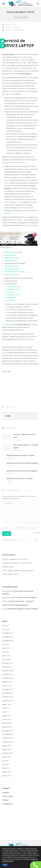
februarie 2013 (7, 723)
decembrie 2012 (8, 731)
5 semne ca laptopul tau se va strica (24, 436)
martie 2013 (6, 719)
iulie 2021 (6, 626)
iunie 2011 (6, 764)
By (20, 30)
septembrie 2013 (8, 701)
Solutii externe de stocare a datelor (19, 478)
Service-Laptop (7, 796)
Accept (5, 865)
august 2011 (7, 757)
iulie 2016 (6, 644)
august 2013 (7, 704)
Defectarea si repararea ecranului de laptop (23, 609)
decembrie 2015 (8, 671)
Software (5, 800)
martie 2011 (6, 772)
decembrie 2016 (8, 637)
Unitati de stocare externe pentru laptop (21, 471)
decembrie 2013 (8, 689)
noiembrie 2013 (8, 693)
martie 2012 (6, 749)
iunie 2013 (6, 708)
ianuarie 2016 (7, 667)
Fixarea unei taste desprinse (27, 597)
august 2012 (7, 746)
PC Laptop (6, 324)
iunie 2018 (6, 629)
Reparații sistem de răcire (14, 271)
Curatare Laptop (8, 567)
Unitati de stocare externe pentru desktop (22, 463)
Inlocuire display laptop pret (19, 605)
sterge (35, 533)
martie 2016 (6, 659)
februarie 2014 (7, 682)
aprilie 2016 (6, 656)
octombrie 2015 (8, 678)
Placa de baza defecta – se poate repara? (26, 446)
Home (16, 17)
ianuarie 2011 (7, 776)
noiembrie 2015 (8, 674)
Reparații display (11, 260)
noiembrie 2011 (8, 753)
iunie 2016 (6, 648)
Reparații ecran (10, 255)
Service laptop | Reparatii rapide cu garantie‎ (18, 570)
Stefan (4, 605)
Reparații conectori (11, 266)
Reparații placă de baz (13, 252)
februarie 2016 (7, 663)
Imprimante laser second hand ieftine (19, 822)
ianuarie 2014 (7, 686)
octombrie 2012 (8, 738)
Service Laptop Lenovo (10, 574)
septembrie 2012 (8, 742)
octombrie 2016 (8, 641)
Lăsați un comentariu (12, 27)
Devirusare (11, 292)
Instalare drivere (13, 289)
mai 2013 (5, 712)
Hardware (24, 17)
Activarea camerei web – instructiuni (21, 601)
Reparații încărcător (12, 274)
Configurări (11, 300)
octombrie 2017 (8, 633)
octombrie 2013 (8, 697)
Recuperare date (13, 295)
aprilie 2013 (6, 716)
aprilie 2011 (6, 768)
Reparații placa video (12, 258)
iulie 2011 (6, 761)
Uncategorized (7, 804)
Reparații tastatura (11, 269)
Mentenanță (11, 297)
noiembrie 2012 (8, 734)
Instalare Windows (14, 286)
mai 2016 (5, 652)
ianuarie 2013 (7, 727)
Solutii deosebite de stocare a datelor (20, 455)
